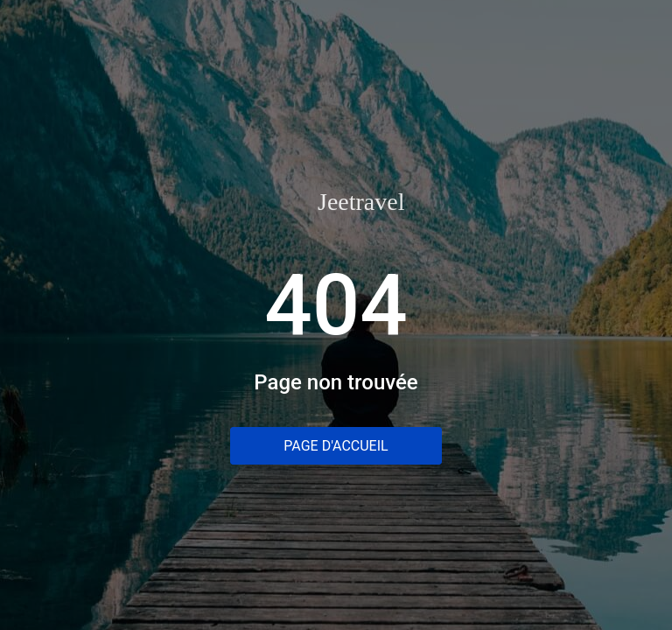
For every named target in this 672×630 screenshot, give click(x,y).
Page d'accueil (336, 446)
